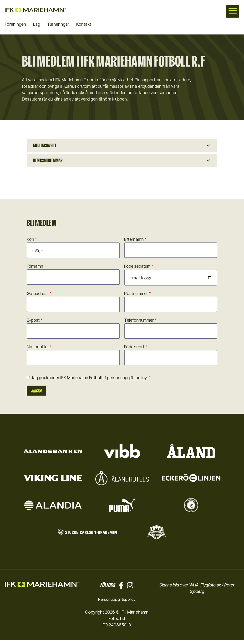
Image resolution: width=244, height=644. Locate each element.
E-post (33, 324)
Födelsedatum (137, 270)
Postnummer (136, 297)
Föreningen (15, 24)
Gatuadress (38, 297)
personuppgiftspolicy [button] (127, 381)
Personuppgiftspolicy (117, 603)
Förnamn (35, 270)
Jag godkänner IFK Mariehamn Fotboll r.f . (89, 381)
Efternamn (134, 243)
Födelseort (134, 351)
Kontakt (84, 24)
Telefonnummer (139, 324)
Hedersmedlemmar (50, 163)
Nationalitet (38, 351)
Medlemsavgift (47, 146)
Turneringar (58, 24)
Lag (37, 24)
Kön (30, 243)
